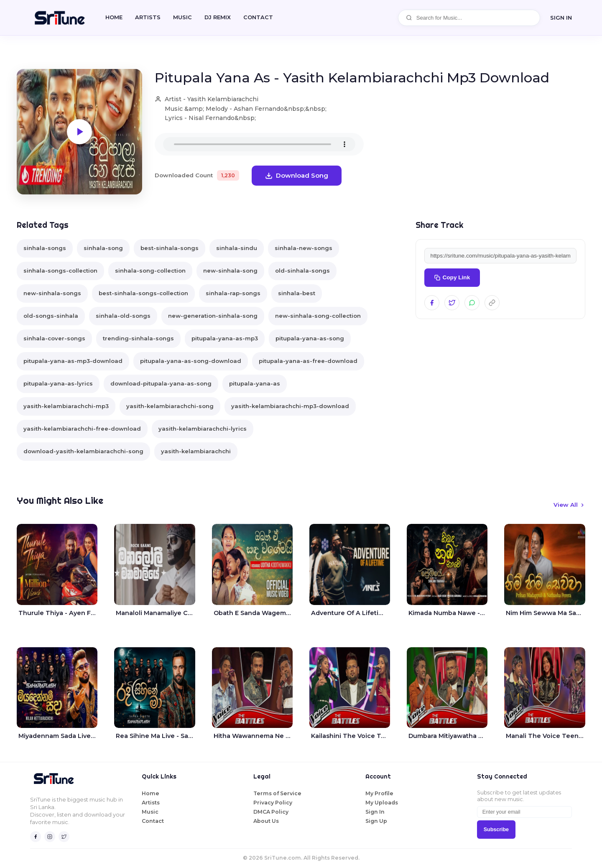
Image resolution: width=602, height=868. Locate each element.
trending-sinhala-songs (138, 338)
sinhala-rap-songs (233, 293)
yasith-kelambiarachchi (196, 451)
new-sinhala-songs (52, 293)
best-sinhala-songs (170, 248)
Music (182, 17)
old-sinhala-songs (302, 271)
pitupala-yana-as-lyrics (58, 383)
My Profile (379, 793)
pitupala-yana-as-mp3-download (73, 361)
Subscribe (496, 830)
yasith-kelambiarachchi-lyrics (203, 429)
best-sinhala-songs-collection (143, 293)
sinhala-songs (45, 248)
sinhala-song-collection (150, 271)
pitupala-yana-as (255, 383)
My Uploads (382, 803)
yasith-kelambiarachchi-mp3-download (290, 406)
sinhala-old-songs (123, 316)
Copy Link (452, 277)
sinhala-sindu (237, 248)
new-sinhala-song (230, 271)
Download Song (297, 175)
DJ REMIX (218, 17)
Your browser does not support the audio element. (259, 144)
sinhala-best (297, 293)
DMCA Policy (271, 812)
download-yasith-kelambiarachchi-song (83, 451)
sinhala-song (103, 248)
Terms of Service (277, 793)
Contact (153, 821)
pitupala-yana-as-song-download (191, 361)
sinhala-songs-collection (60, 271)
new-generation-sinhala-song (213, 316)
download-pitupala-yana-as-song (161, 383)
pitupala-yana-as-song (310, 338)
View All (569, 505)
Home (114, 17)
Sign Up (376, 821)
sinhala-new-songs (304, 248)
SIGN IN (561, 18)
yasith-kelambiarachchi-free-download (82, 429)
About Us (266, 821)
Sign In (375, 812)
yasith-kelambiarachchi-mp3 (66, 406)
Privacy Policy (273, 803)
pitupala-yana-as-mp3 (225, 338)
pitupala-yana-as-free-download (308, 361)
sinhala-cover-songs (54, 338)
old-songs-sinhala (51, 316)
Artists (148, 17)
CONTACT (258, 17)
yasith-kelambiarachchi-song (170, 406)
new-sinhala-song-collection (318, 316)
